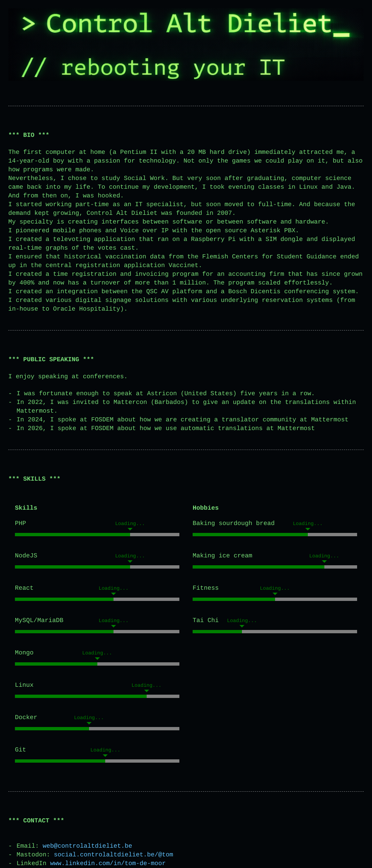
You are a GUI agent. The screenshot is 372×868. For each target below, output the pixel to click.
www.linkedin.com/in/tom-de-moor (108, 864)
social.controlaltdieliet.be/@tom (114, 855)
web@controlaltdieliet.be (87, 846)
